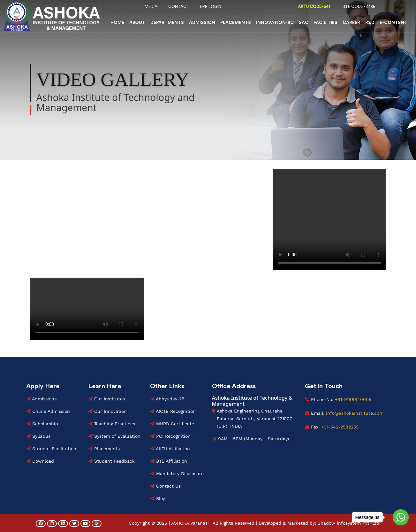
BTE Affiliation (169, 461)
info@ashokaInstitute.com (354, 413)
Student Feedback (111, 461)
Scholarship (42, 424)
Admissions (41, 399)
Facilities (325, 23)
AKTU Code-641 (313, 7)
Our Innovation (107, 411)
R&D (370, 23)
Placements (236, 23)
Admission (202, 23)
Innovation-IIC (275, 23)
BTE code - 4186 (358, 7)
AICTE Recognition (173, 411)
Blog (158, 498)
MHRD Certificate (172, 424)
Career (351, 23)
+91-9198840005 (353, 399)
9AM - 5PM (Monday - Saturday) (250, 439)
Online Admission (48, 411)
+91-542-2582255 (340, 427)
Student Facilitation (51, 449)
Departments (167, 23)
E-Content (393, 23)
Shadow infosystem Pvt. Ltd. (349, 523)
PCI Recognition (170, 436)
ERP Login (211, 7)
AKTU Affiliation (170, 449)
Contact (179, 7)
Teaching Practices (112, 424)
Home (117, 23)
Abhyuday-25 (167, 399)
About (137, 23)
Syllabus (38, 436)
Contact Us (165, 486)
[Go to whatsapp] (401, 517)
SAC (304, 23)
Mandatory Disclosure (177, 474)
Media (151, 7)
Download (40, 461)
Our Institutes (106, 399)
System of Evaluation (114, 436)
